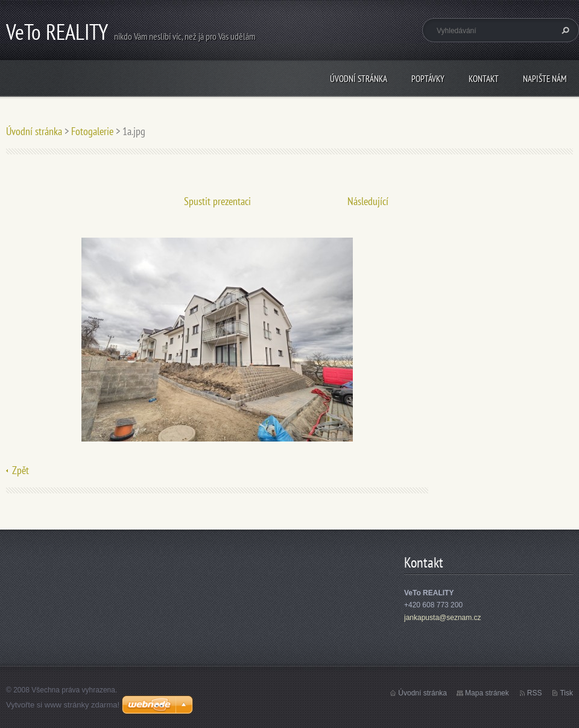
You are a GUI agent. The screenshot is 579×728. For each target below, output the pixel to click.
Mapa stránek (487, 693)
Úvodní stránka (359, 79)
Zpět (21, 470)
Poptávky (428, 79)
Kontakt (484, 79)
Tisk (566, 693)
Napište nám (545, 79)
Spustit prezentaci (217, 201)
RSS (535, 693)
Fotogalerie (92, 131)
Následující (368, 201)
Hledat (564, 30)
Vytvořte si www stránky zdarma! (63, 705)
